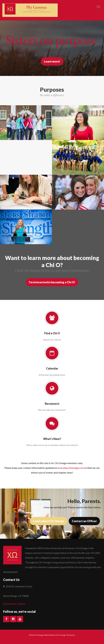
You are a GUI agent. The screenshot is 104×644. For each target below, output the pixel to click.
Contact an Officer (84, 521)
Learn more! (52, 61)
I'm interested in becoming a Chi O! (52, 282)
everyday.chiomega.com (71, 468)
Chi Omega (39, 635)
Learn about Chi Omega (49, 521)
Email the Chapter (14, 604)
